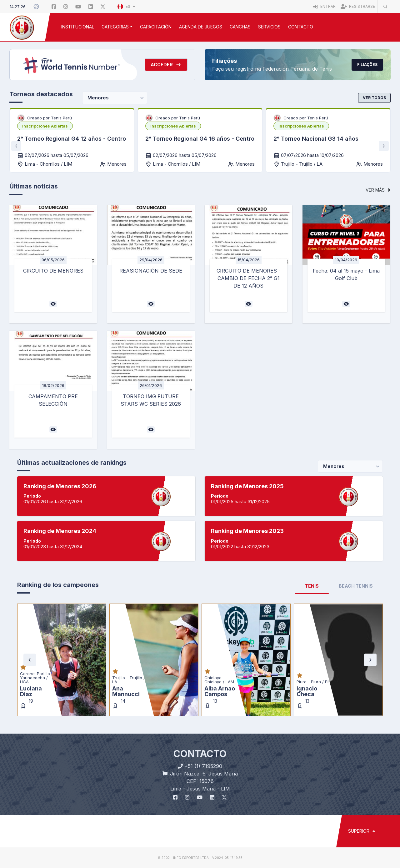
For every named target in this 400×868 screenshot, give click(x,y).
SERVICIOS (269, 27)
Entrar (324, 6)
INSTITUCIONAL (78, 27)
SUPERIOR (362, 831)
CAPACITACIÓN (156, 27)
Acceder (166, 65)
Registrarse (358, 6)
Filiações (367, 65)
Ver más (378, 190)
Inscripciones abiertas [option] (45, 126)
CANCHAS (240, 27)
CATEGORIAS (115, 27)
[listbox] (45, 126)
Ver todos (374, 98)
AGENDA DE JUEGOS (201, 27)
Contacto (301, 27)
